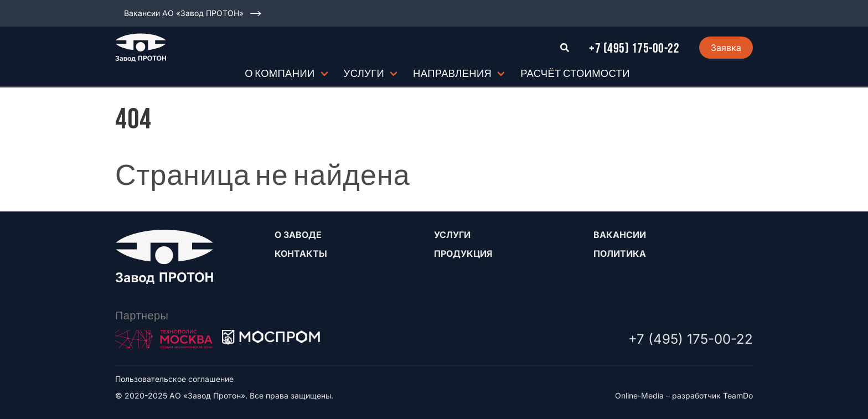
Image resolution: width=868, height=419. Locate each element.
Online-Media (639, 395)
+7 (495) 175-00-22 (634, 48)
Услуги (364, 74)
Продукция (463, 254)
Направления (452, 74)
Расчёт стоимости (575, 74)
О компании (280, 74)
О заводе (298, 235)
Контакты (301, 254)
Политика (620, 254)
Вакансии (620, 235)
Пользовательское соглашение (174, 379)
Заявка (726, 48)
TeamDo (738, 395)
